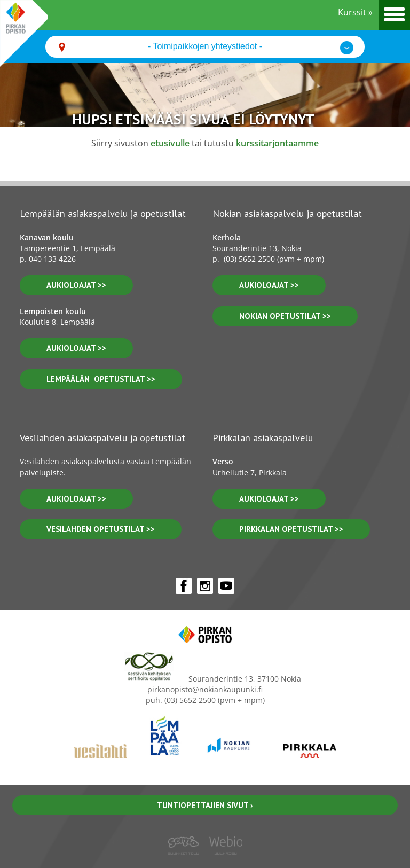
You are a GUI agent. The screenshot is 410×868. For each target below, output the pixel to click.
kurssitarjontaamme (277, 143)
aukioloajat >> (76, 285)
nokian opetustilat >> (285, 316)
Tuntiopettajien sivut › (205, 805)
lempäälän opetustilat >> (101, 379)
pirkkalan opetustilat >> (291, 529)
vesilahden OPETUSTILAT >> (101, 529)
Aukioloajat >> (269, 285)
